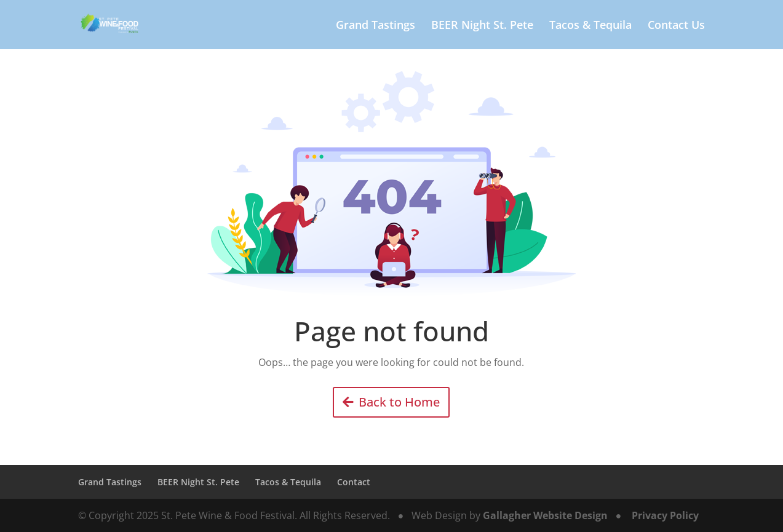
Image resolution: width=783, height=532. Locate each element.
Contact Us (676, 26)
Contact (354, 482)
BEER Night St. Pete (482, 26)
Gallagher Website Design (545, 515)
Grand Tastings (376, 26)
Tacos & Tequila (590, 26)
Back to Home (399, 402)
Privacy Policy (665, 515)
